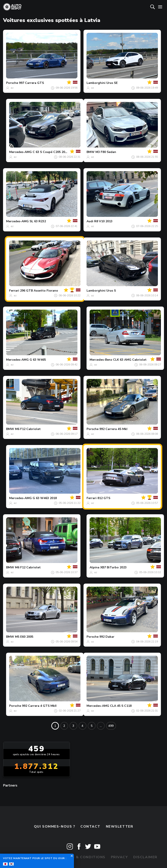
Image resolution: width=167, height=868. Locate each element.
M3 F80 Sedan (106, 152)
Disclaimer (145, 857)
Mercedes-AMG (20, 152)
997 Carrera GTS (31, 83)
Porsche (12, 83)
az (12, 88)
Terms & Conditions (83, 857)
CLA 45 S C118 (121, 706)
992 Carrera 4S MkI (113, 429)
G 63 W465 (38, 360)
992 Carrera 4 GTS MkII (39, 706)
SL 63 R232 (38, 221)
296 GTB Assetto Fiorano (39, 291)
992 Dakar (107, 637)
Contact (90, 827)
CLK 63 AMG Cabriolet (130, 360)
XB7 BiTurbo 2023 (113, 567)
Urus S (111, 291)
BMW (91, 152)
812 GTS (104, 498)
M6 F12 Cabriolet (28, 429)
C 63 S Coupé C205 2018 (51, 152)
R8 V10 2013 (103, 221)
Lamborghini (96, 83)
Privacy (119, 857)
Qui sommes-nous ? (55, 827)
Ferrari (14, 291)
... (101, 726)
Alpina (94, 567)
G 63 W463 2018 (45, 498)
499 (111, 726)
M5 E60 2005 (24, 637)
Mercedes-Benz (101, 360)
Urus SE (112, 83)
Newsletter (120, 827)
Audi (90, 221)
